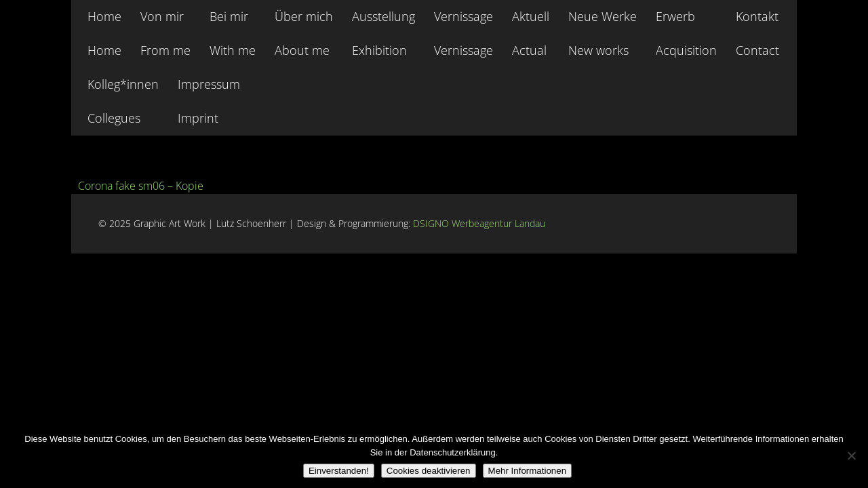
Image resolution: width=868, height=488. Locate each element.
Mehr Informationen (528, 471)
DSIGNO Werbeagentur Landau (480, 223)
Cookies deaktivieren (429, 471)
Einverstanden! (339, 471)
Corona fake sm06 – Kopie (141, 186)
